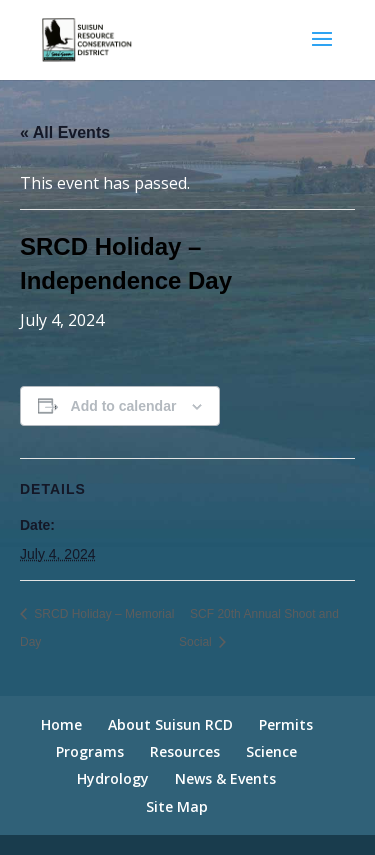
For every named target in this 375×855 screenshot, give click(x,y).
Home (61, 724)
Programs (90, 751)
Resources (185, 751)
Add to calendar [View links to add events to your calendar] (124, 406)
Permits (286, 724)
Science (271, 751)
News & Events (225, 778)
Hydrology (113, 778)
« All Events (65, 132)
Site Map (177, 806)
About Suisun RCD (170, 724)
